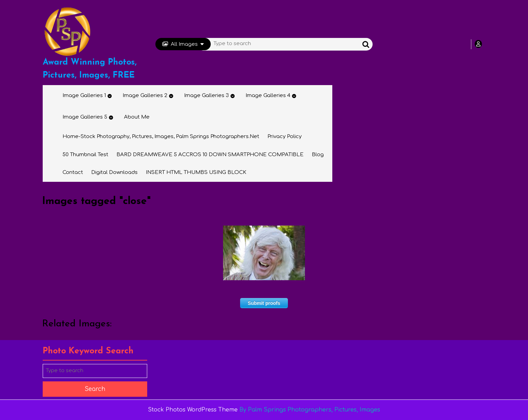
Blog (318, 155)
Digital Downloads (114, 172)
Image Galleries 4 (268, 96)
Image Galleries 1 (84, 96)
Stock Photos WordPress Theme (193, 410)
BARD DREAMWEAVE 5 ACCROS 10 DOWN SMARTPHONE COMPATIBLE (210, 155)
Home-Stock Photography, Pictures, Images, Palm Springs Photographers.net (161, 137)
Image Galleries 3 (206, 96)
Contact (73, 172)
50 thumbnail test (85, 155)
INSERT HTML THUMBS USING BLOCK (196, 172)
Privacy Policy (284, 137)
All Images (183, 44)
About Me (137, 117)
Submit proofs (264, 303)
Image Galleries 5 (85, 117)
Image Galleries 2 (145, 96)
